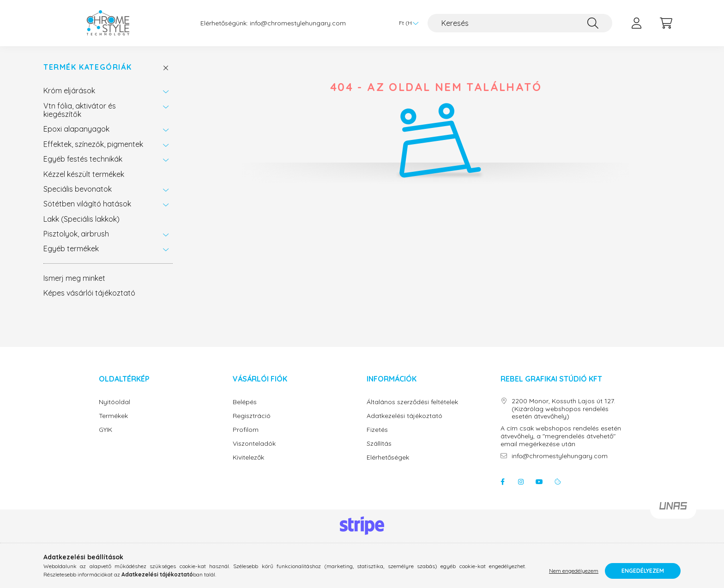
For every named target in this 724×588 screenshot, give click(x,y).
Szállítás (379, 444)
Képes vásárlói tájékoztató (89, 293)
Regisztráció (252, 416)
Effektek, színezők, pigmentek (93, 144)
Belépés (245, 402)
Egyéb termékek (71, 249)
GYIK (106, 430)
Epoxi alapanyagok (76, 129)
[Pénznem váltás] (406, 23)
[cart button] (666, 23)
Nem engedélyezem (574, 571)
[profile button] (636, 23)
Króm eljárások (69, 91)
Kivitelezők (248, 458)
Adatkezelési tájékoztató (404, 416)
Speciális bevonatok (78, 189)
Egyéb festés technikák (83, 159)
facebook (502, 482)
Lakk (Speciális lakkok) (81, 219)
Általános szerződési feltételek (412, 402)
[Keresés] (520, 23)
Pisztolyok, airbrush (76, 234)
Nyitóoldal (115, 402)
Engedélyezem (643, 571)
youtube (539, 482)
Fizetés (377, 430)
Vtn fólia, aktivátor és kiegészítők (80, 110)
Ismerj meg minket (74, 278)
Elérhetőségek (388, 458)
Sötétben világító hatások (87, 204)
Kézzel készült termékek (84, 174)
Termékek (113, 416)
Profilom (246, 430)
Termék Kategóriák (87, 67)
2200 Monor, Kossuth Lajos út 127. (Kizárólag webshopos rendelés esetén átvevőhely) (563, 409)
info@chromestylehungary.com (298, 23)
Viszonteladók (254, 444)
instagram (521, 482)
